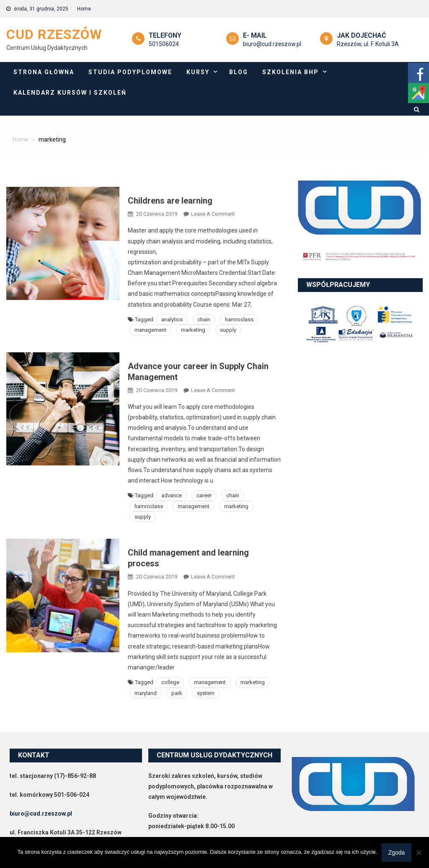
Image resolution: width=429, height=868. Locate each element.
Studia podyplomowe (130, 72)
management (150, 330)
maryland (146, 693)
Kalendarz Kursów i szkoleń (70, 93)
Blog (239, 72)
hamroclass (239, 319)
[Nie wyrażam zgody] (419, 852)
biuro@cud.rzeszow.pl (272, 44)
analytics (172, 319)
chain (204, 319)
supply (228, 330)
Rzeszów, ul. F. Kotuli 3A (368, 44)
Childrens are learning (170, 201)
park (177, 693)
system (206, 693)
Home (84, 9)
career (204, 495)
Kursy (198, 72)
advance (172, 495)
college (170, 682)
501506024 (164, 44)
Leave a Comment (213, 214)
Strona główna (44, 72)
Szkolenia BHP (291, 72)
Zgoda (397, 852)
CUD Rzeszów (54, 34)
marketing (193, 330)
